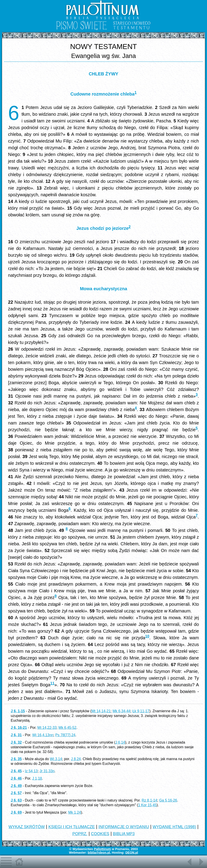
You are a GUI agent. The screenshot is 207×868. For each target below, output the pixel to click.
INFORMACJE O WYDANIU (124, 827)
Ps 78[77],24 (65, 735)
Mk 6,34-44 (121, 711)
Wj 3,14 (56, 759)
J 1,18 (37, 778)
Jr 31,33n (47, 771)
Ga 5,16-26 (168, 800)
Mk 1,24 (75, 812)
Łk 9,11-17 (141, 711)
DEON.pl (132, 853)
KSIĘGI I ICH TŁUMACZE (72, 827)
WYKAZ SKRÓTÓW (27, 827)
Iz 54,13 (31, 771)
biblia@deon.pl (99, 853)
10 (147, 636)
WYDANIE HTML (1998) (174, 827)
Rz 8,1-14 (149, 800)
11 (52, 683)
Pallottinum (102, 849)
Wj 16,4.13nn (43, 735)
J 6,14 (120, 742)
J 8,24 (76, 759)
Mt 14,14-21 (101, 711)
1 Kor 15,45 (147, 805)
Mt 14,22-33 (47, 728)
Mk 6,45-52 (68, 728)
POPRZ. (80, 834)
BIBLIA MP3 (124, 834)
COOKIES (100, 834)
